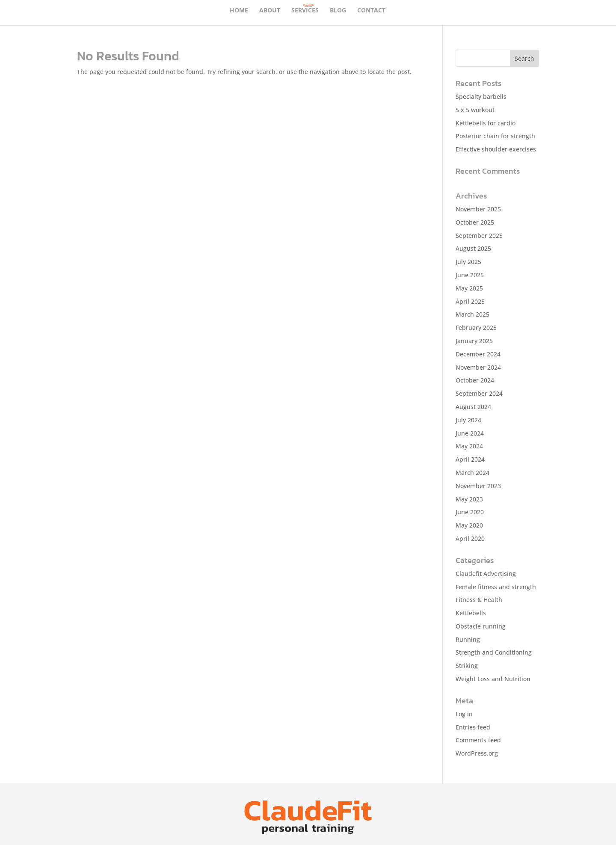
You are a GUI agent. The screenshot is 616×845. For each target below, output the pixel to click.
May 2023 (469, 499)
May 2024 (469, 446)
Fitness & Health (479, 600)
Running (468, 639)
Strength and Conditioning (494, 652)
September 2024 (479, 393)
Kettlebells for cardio (486, 123)
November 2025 (478, 209)
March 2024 (472, 473)
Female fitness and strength (496, 587)
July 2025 (468, 262)
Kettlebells (471, 613)
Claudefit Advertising (486, 574)
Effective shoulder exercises (496, 149)
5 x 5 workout (475, 110)
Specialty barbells (481, 96)
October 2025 (475, 222)
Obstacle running (481, 626)
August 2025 (473, 248)
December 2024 (478, 354)
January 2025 (474, 341)
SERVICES (305, 11)
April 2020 (470, 538)
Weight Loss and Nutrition (493, 679)
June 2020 (470, 512)
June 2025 (470, 275)
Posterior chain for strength (495, 136)
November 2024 (478, 367)
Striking (467, 666)
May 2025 (469, 288)
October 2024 (475, 380)
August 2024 (473, 407)
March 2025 (472, 314)
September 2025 (479, 236)
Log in (464, 714)
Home (239, 11)
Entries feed (473, 727)
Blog (338, 11)
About (270, 11)
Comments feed (478, 740)
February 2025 (476, 328)
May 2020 (469, 525)
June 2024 (470, 433)
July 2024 (468, 420)
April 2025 (470, 301)
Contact (371, 11)
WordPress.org (477, 753)
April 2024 (470, 459)
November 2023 (478, 486)
